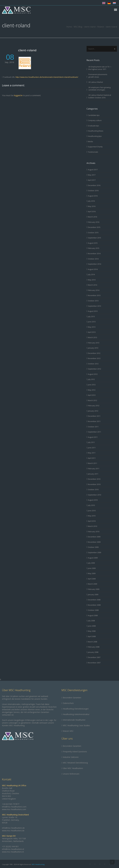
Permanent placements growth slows (98, 76)
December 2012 (94, 353)
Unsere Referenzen (71, 774)
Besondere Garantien (72, 698)
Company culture (95, 120)
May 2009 (92, 573)
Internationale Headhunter (74, 720)
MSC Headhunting (38, 864)
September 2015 (94, 238)
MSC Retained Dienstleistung (75, 763)
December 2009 (94, 537)
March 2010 (92, 526)
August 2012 (93, 374)
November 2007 (94, 663)
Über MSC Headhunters (73, 768)
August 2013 (93, 311)
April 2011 (92, 458)
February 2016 (94, 222)
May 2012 (92, 390)
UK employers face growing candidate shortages (99, 89)
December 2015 (94, 227)
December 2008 (94, 600)
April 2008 (92, 636)
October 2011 (93, 427)
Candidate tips (94, 115)
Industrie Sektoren (71, 757)
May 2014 (92, 280)
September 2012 (94, 369)
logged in (18, 95)
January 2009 (93, 594)
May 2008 (92, 631)
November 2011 (94, 421)
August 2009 (93, 558)
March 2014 (92, 285)
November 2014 (94, 253)
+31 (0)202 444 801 (10, 846)
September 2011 (94, 432)
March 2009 (92, 584)
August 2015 (93, 243)
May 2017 (92, 175)
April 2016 (92, 211)
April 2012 (92, 395)
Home (69, 27)
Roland (101, 27)
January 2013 (93, 348)
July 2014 (91, 274)
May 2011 (92, 453)
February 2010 (94, 532)
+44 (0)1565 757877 (11, 804)
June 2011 (92, 448)
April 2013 (92, 332)
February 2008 (94, 647)
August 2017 (93, 170)
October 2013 (93, 301)
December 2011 (94, 416)
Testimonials (93, 152)
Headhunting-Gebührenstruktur (76, 714)
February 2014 (94, 290)
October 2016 (93, 191)
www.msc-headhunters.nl (13, 852)
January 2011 (93, 474)
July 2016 (91, 201)
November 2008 (94, 605)
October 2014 (93, 259)
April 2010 (92, 521)
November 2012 (94, 358)
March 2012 (92, 400)
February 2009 (94, 589)
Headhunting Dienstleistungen (76, 709)
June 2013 (92, 322)
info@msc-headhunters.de (13, 828)
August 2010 (93, 500)
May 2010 (92, 516)
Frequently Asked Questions (75, 752)
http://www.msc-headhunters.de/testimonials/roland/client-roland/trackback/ (47, 77)
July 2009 (91, 563)
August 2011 (93, 437)
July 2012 (91, 379)
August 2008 (93, 615)
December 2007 (94, 657)
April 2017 (92, 180)
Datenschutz (68, 703)
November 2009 (94, 542)
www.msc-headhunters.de (13, 831)
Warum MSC (68, 731)
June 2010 (92, 511)
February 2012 (94, 406)
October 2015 (93, 233)
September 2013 (94, 306)
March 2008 (92, 642)
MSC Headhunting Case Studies (76, 725)
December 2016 (94, 185)
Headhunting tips (95, 136)
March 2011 (92, 463)
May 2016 (92, 206)
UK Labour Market (96, 82)
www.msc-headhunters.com (14, 809)
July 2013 (91, 316)
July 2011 (91, 442)
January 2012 (93, 411)
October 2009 (93, 547)
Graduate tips (93, 126)
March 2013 (92, 337)
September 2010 (94, 495)
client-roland (27, 50)
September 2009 (94, 552)
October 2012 (93, 364)
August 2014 (93, 269)
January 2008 (93, 652)
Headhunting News (96, 131)
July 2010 (91, 505)
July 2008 (91, 621)
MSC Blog (78, 27)
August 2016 (93, 196)
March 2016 (92, 217)
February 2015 (94, 248)
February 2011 (94, 469)
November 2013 (94, 295)
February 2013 (94, 343)
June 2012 (92, 385)
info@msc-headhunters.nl (13, 849)
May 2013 (92, 327)
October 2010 (93, 489)
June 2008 (92, 626)
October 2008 (93, 610)
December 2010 (94, 479)
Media (90, 141)
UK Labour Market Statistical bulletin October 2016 (100, 96)
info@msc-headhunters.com (14, 807)
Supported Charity (95, 147)
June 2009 (92, 568)
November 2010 (94, 484)
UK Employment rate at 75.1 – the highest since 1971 (100, 68)
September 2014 (94, 264)
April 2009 (92, 579)
